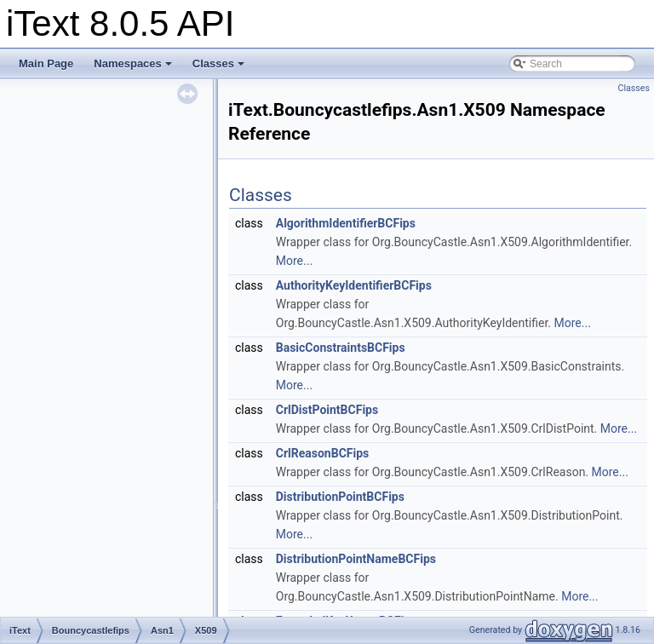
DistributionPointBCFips (340, 497)
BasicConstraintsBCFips (341, 348)
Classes (218, 63)
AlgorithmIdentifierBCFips (346, 223)
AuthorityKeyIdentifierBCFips (354, 285)
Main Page (46, 63)
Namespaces (133, 63)
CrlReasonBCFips (323, 453)
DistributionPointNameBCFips (356, 559)
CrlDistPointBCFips (327, 410)
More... (294, 261)
